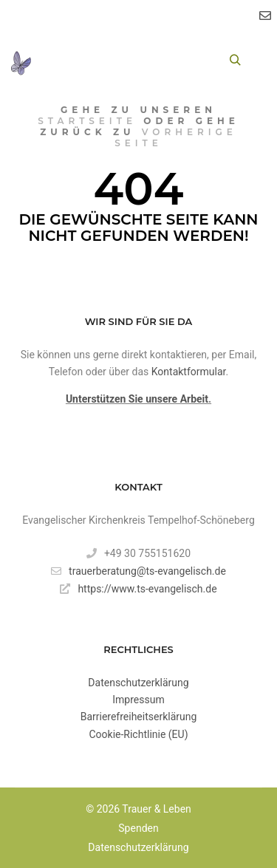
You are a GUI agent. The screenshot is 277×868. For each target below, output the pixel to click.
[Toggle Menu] (58, 60)
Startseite (87, 121)
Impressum (138, 700)
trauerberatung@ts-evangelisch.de (138, 571)
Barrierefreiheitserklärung (139, 717)
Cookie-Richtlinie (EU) (138, 734)
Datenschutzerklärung (138, 683)
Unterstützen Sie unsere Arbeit (137, 399)
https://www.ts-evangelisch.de (138, 589)
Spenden (138, 828)
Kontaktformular (189, 372)
